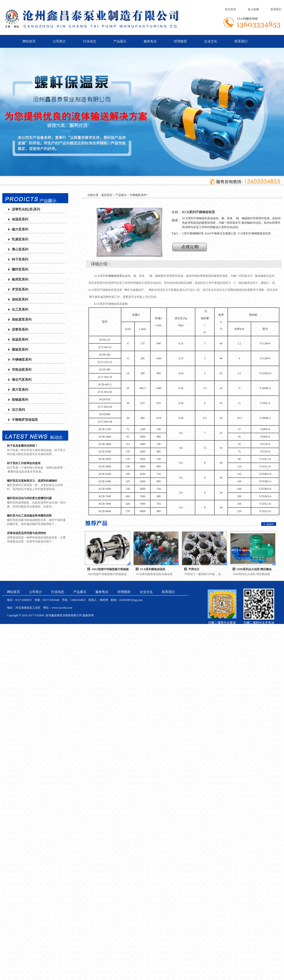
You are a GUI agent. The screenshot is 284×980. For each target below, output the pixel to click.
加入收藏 (253, 9)
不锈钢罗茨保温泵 (25, 420)
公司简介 (59, 41)
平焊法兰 (194, 569)
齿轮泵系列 (20, 300)
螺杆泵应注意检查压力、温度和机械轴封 (32, 481)
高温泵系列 (20, 340)
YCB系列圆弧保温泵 (153, 569)
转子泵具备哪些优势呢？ (22, 446)
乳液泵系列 (20, 239)
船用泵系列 (20, 279)
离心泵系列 (20, 249)
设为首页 (230, 9)
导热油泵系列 (22, 370)
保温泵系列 (20, 219)
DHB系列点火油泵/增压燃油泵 (254, 569)
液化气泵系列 (22, 380)
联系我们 (276, 9)
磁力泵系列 (20, 229)
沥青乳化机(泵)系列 (26, 209)
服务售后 (150, 41)
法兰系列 (18, 410)
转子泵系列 (20, 259)
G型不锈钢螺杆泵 (193, 233)
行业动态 (90, 41)
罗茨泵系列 (20, 290)
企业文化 (211, 41)
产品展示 (120, 41)
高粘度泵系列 (22, 320)
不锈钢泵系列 (22, 360)
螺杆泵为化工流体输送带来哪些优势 (29, 516)
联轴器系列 (20, 400)
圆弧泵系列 (20, 350)
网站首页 (29, 41)
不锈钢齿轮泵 (114, 276)
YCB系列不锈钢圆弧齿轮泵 (254, 233)
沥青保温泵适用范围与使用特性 (27, 533)
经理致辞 (180, 41)
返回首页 (107, 195)
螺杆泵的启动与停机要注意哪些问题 (29, 498)
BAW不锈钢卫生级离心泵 (221, 233)
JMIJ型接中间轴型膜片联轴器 (110, 569)
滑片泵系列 (20, 390)
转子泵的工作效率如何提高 (24, 463)
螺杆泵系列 (20, 269)
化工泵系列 (20, 310)
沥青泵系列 (20, 330)
